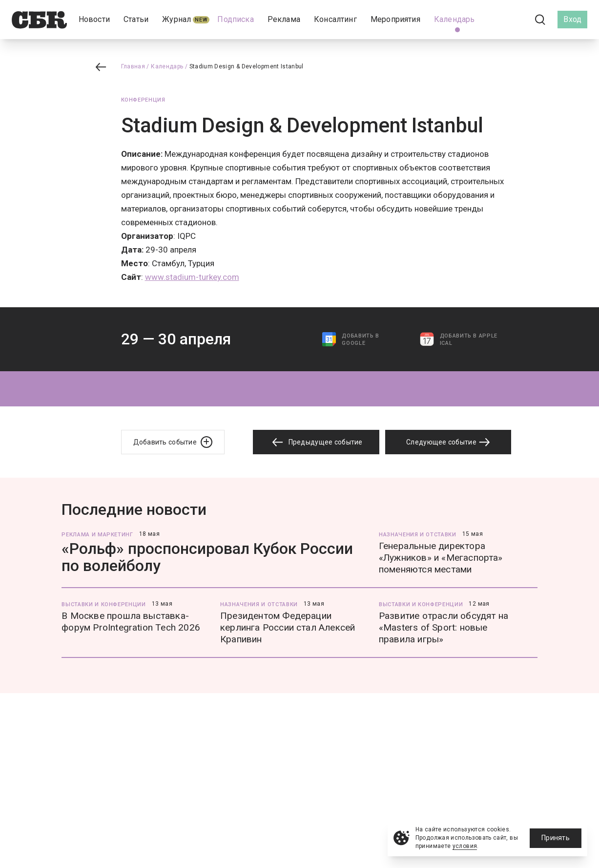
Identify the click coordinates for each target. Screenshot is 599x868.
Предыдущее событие (316, 442)
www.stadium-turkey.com (192, 277)
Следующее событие (448, 442)
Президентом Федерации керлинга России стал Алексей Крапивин (288, 627)
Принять (556, 838)
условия (465, 846)
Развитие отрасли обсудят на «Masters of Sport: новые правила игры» (444, 627)
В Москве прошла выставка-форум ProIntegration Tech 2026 (131, 622)
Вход (572, 19)
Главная (133, 66)
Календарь (167, 66)
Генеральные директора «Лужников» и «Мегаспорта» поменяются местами (441, 558)
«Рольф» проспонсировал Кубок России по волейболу (207, 557)
